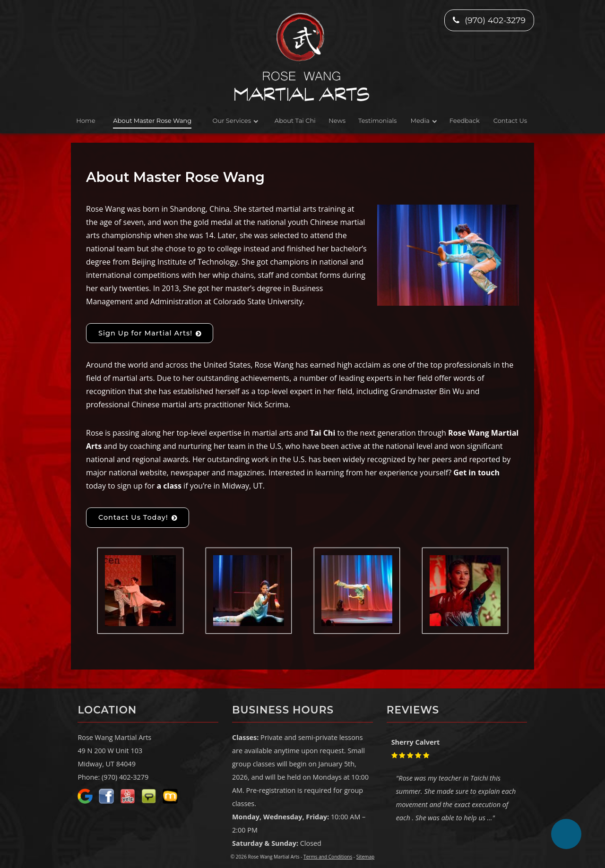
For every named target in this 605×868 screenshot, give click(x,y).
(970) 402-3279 (489, 20)
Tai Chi (323, 433)
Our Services (232, 120)
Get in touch (476, 473)
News (337, 120)
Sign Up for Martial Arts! (145, 333)
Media (420, 120)
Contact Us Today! (133, 517)
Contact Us (510, 120)
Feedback (465, 120)
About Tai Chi (295, 120)
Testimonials (377, 120)
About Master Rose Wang (152, 120)
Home (86, 120)
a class (169, 486)
